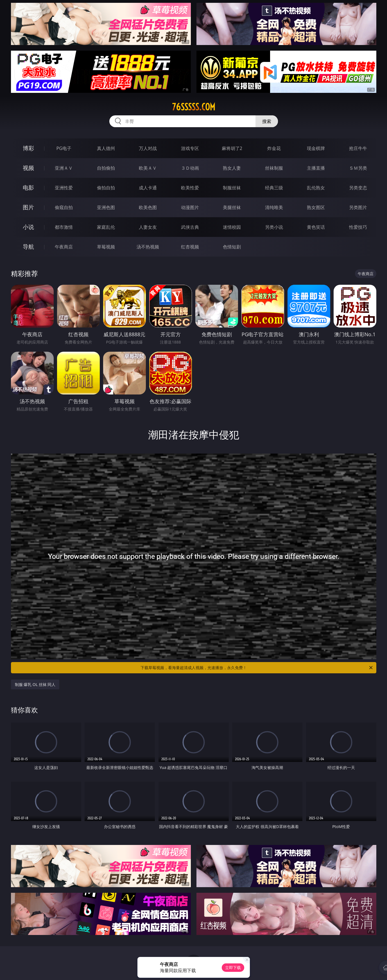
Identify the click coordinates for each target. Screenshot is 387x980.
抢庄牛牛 (358, 148)
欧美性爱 (190, 188)
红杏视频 (190, 247)
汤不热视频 (148, 247)
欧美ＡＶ (148, 168)
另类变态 (358, 188)
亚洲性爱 (64, 188)
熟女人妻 (232, 168)
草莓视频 (106, 247)
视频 (28, 168)
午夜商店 (64, 247)
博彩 (28, 148)
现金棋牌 (316, 148)
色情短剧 (232, 247)
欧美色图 (148, 207)
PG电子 (64, 148)
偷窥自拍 (64, 207)
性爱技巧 (358, 227)
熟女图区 (316, 207)
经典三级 (274, 188)
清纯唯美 (274, 207)
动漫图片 (190, 207)
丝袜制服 (274, 168)
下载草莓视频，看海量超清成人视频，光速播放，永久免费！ (257, 668)
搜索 (267, 121)
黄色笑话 (316, 227)
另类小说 (274, 227)
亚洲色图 (106, 207)
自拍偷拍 (106, 168)
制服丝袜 (232, 188)
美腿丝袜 (232, 207)
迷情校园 (232, 227)
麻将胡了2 (232, 148)
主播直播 (316, 168)
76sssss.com (194, 107)
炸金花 (274, 148)
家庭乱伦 (106, 227)
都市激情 (64, 227)
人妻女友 (148, 227)
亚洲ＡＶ (64, 168)
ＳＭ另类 (358, 168)
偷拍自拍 (106, 188)
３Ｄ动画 (190, 168)
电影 (28, 188)
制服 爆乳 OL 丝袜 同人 (35, 684)
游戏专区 (190, 148)
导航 (28, 247)
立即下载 (233, 967)
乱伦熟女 (316, 188)
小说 (28, 227)
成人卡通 (148, 188)
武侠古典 (190, 227)
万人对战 (148, 148)
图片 (28, 207)
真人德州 (106, 148)
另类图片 (358, 207)
